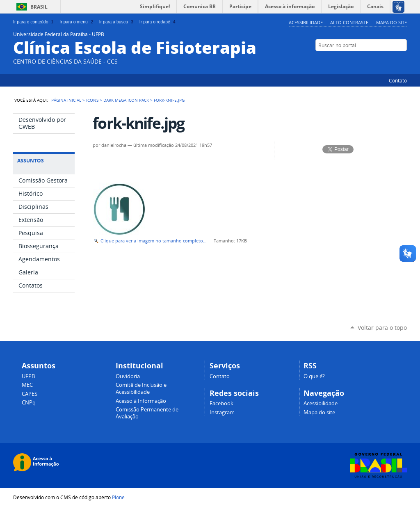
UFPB (28, 376)
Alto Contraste (349, 22)
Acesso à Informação (141, 401)
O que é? (314, 376)
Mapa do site (391, 22)
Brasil (39, 7)
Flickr (403, 61)
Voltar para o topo (382, 328)
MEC (27, 385)
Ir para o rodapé (158, 22)
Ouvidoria (128, 376)
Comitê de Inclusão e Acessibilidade (141, 388)
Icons (92, 100)
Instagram (222, 412)
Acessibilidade (306, 22)
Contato (398, 80)
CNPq (29, 403)
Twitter (372, 61)
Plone (118, 497)
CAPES (30, 394)
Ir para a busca (117, 22)
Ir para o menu (77, 22)
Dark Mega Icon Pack (126, 100)
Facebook (393, 61)
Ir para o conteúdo (34, 22)
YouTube (382, 61)
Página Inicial (66, 100)
